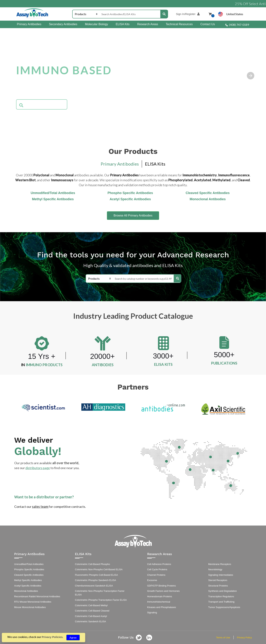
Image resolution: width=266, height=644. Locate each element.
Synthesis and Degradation (222, 591)
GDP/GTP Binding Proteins (162, 586)
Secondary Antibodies (63, 24)
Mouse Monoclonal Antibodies (30, 607)
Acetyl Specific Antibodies (28, 586)
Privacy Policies (52, 637)
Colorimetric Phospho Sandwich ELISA (96, 580)
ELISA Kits (123, 24)
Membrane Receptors (220, 564)
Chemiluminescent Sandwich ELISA (94, 586)
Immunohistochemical (159, 602)
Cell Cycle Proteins (157, 569)
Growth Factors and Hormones (163, 591)
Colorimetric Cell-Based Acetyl (91, 616)
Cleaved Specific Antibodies (29, 575)
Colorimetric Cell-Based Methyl (91, 605)
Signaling (152, 613)
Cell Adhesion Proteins (159, 564)
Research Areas (148, 24)
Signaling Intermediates (221, 575)
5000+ (224, 355)
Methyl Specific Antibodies (28, 580)
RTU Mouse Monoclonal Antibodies (33, 602)
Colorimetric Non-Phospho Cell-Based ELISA (99, 569)
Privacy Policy (245, 638)
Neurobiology (215, 569)
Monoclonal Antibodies (26, 591)
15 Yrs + (42, 356)
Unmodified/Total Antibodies (29, 564)
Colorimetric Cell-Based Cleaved (92, 611)
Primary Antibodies (29, 24)
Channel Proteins (156, 575)
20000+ (102, 356)
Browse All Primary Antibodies (133, 215)
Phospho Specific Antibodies (29, 569)
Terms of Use (223, 638)
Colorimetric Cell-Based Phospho (92, 564)
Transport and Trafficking (221, 602)
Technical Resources (179, 24)
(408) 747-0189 (237, 25)
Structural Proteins (218, 586)
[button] (251, 76)
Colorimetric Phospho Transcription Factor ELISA (101, 600)
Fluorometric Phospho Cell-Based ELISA (96, 575)
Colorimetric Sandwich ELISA (90, 621)
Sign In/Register (189, 14)
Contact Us (208, 24)
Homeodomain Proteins (160, 596)
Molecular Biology (97, 24)
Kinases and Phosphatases (162, 607)
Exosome (152, 580)
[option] (43, 408)
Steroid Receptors (218, 580)
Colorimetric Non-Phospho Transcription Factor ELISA (100, 593)
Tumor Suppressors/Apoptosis (224, 607)
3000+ (163, 356)
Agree (73, 638)
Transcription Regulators (221, 596)
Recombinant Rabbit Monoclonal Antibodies (37, 596)
